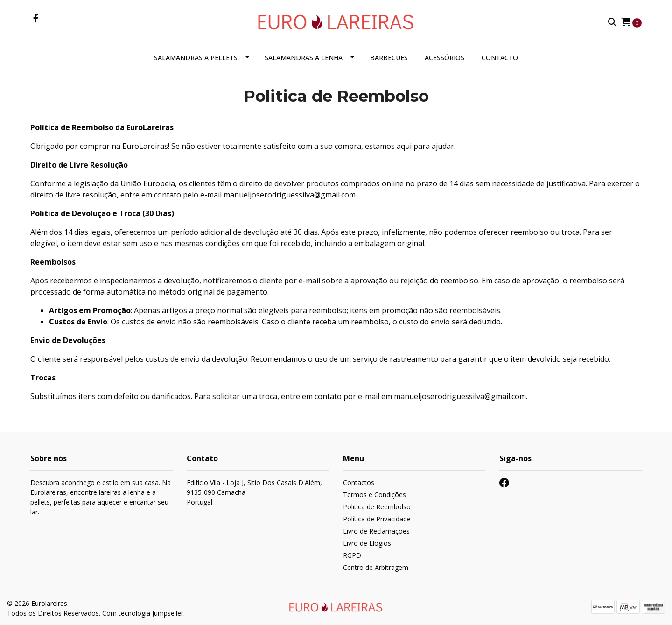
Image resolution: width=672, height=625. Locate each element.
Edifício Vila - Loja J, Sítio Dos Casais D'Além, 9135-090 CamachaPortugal (254, 493)
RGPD (352, 556)
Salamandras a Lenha (304, 58)
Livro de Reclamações (376, 531)
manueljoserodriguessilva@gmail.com (290, 195)
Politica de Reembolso (377, 507)
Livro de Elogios (367, 544)
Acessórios (444, 58)
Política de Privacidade (377, 519)
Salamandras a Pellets (196, 58)
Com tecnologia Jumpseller (143, 613)
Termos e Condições (374, 495)
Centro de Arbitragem (376, 568)
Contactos (359, 483)
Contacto (500, 58)
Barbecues (389, 58)
